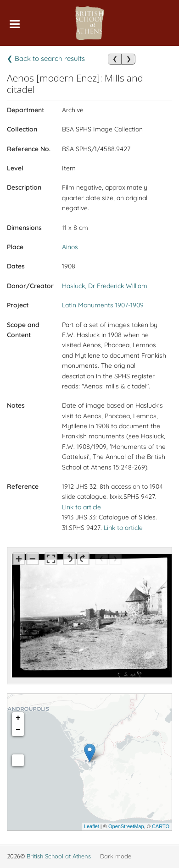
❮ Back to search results (46, 58)
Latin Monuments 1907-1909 (103, 305)
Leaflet (92, 826)
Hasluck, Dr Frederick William (105, 286)
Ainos (70, 247)
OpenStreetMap (126, 826)
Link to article (81, 507)
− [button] (18, 730)
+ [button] (18, 718)
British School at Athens (59, 856)
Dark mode (116, 856)
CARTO (161, 826)
